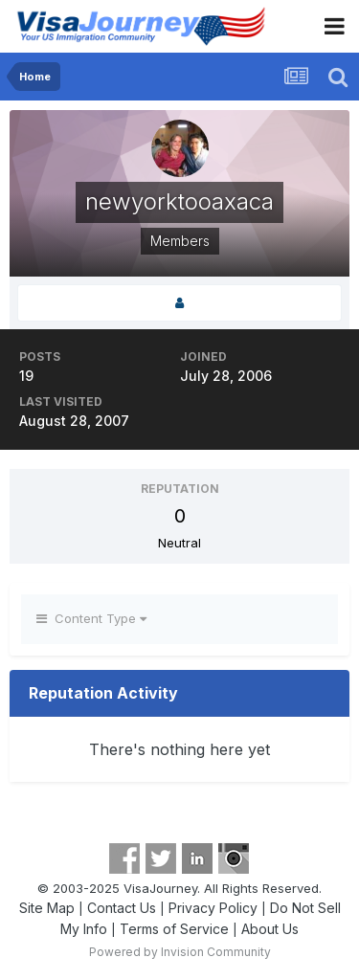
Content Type (91, 618)
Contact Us (122, 908)
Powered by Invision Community (180, 952)
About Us (270, 929)
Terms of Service (174, 929)
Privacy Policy (213, 908)
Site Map (47, 908)
